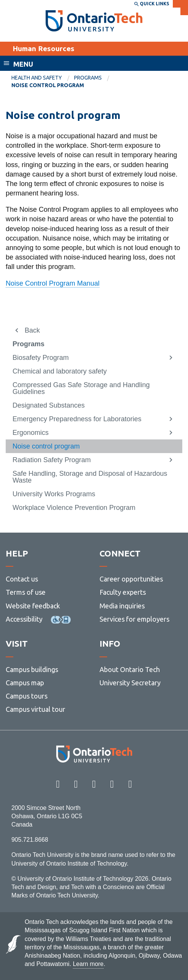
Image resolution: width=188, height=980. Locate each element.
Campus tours (27, 696)
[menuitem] (43, 78)
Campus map (25, 683)
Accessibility (24, 619)
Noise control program (46, 446)
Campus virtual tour (36, 709)
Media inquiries (122, 606)
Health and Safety (37, 78)
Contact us (22, 579)
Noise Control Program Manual (53, 283)
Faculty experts (123, 592)
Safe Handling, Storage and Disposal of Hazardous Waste (90, 477)
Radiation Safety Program (52, 460)
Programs (88, 78)
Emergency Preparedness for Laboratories (77, 419)
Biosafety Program (41, 358)
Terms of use (26, 592)
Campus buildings (32, 669)
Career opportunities (131, 579)
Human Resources (43, 48)
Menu (23, 64)
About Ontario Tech (130, 669)
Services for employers (134, 619)
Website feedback (33, 606)
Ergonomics (31, 433)
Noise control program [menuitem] (48, 85)
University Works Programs (54, 494)
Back (32, 330)
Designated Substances (49, 405)
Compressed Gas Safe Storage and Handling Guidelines (81, 388)
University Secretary (130, 683)
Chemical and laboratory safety (60, 371)
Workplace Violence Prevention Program (74, 508)
